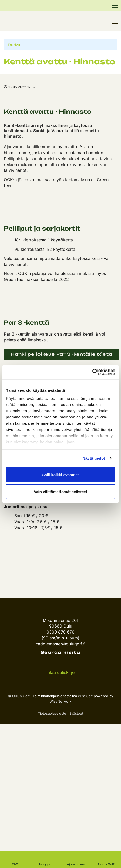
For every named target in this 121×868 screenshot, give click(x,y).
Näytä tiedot (94, 458)
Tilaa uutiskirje (60, 672)
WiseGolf (85, 696)
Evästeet (76, 713)
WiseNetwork (60, 701)
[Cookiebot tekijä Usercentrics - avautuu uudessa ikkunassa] (92, 372)
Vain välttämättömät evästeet (60, 492)
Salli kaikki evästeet (61, 475)
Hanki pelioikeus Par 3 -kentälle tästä (61, 354)
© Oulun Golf (19, 696)
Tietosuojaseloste (52, 713)
